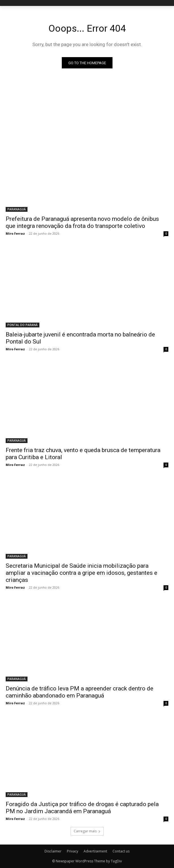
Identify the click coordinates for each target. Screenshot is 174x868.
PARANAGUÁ (17, 209)
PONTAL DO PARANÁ (23, 325)
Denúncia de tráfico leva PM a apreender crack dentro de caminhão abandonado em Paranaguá (79, 692)
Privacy (73, 851)
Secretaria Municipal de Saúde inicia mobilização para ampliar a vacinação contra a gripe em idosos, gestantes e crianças (81, 573)
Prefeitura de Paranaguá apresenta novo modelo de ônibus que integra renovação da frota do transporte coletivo (82, 222)
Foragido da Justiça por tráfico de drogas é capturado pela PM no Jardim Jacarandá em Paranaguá (82, 808)
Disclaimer (53, 851)
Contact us (121, 851)
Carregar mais (87, 831)
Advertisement (95, 851)
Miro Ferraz (15, 233)
